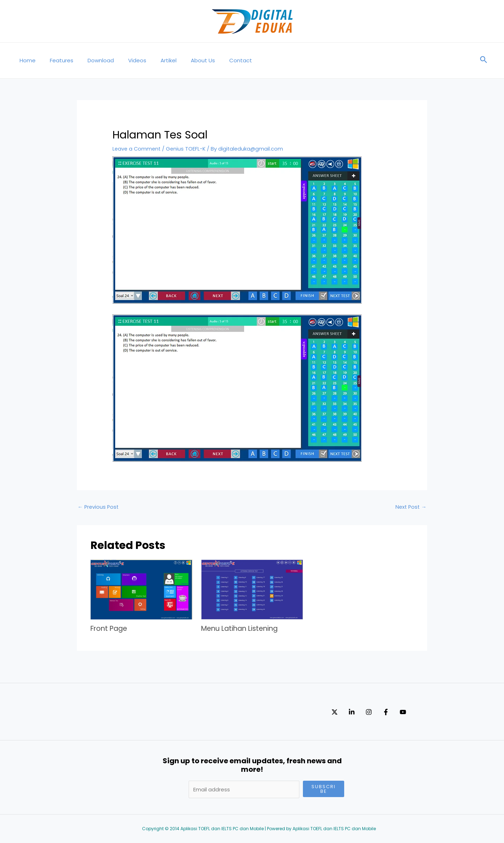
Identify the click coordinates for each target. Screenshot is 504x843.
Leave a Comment (137, 149)
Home (26, 60)
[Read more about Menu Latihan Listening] (252, 589)
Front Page (110, 629)
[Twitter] (335, 712)
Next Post (410, 507)
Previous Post (99, 507)
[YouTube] (431, 712)
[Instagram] (383, 712)
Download (92, 60)
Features (56, 60)
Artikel (153, 60)
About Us (183, 60)
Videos (125, 60)
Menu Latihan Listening (242, 629)
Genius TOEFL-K (188, 149)
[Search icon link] (484, 61)
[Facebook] (407, 712)
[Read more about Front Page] (141, 589)
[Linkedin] (359, 712)
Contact (217, 60)
